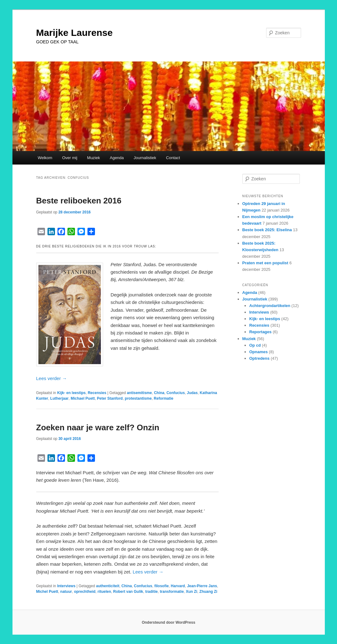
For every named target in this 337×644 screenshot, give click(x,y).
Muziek (94, 158)
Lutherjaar (59, 398)
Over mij (70, 158)
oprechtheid (85, 592)
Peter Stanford (110, 398)
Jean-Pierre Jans (202, 586)
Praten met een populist (265, 263)
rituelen (104, 592)
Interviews (66, 586)
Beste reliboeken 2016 (79, 201)
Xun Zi (192, 592)
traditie (151, 592)
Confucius (176, 393)
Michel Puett (47, 592)
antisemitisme (139, 393)
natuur (66, 592)
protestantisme (138, 398)
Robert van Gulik (128, 592)
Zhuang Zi (208, 592)
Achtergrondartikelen (270, 306)
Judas (192, 393)
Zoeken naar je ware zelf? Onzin (98, 427)
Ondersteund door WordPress (168, 622)
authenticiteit (108, 586)
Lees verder (52, 378)
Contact (173, 158)
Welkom (45, 158)
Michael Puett (83, 398)
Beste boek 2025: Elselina (267, 230)
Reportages (260, 332)
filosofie (161, 586)
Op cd (255, 345)
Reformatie (164, 398)
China (159, 393)
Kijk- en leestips (71, 393)
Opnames (258, 352)
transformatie (172, 592)
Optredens (259, 358)
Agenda (117, 158)
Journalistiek (145, 158)
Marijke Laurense (74, 33)
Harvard (178, 586)
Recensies (97, 393)
